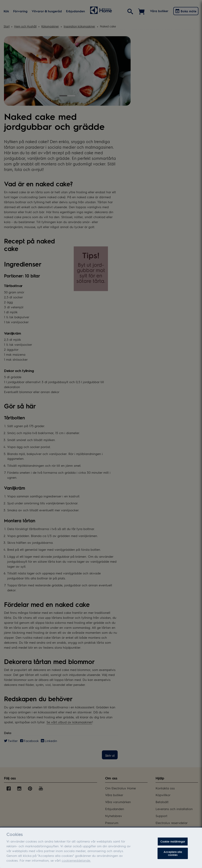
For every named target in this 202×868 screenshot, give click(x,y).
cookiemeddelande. (76, 863)
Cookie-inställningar (173, 844)
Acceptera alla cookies (173, 856)
